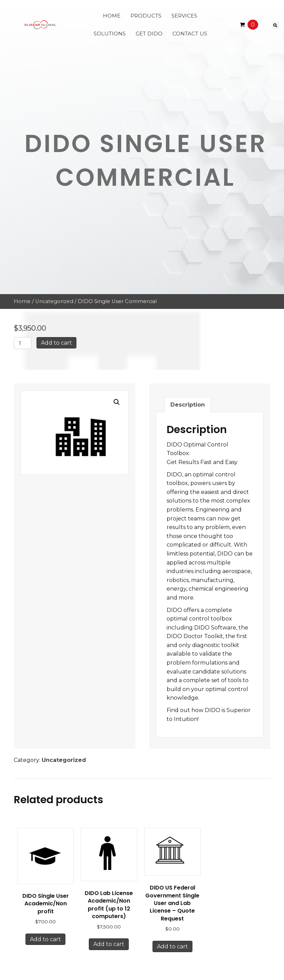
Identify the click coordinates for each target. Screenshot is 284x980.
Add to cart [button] (45, 939)
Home (112, 16)
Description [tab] (188, 405)
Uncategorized (54, 301)
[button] (117, 402)
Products (146, 16)
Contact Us (190, 34)
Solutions (110, 34)
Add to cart (56, 343)
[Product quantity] (23, 343)
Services (184, 16)
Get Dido (149, 34)
